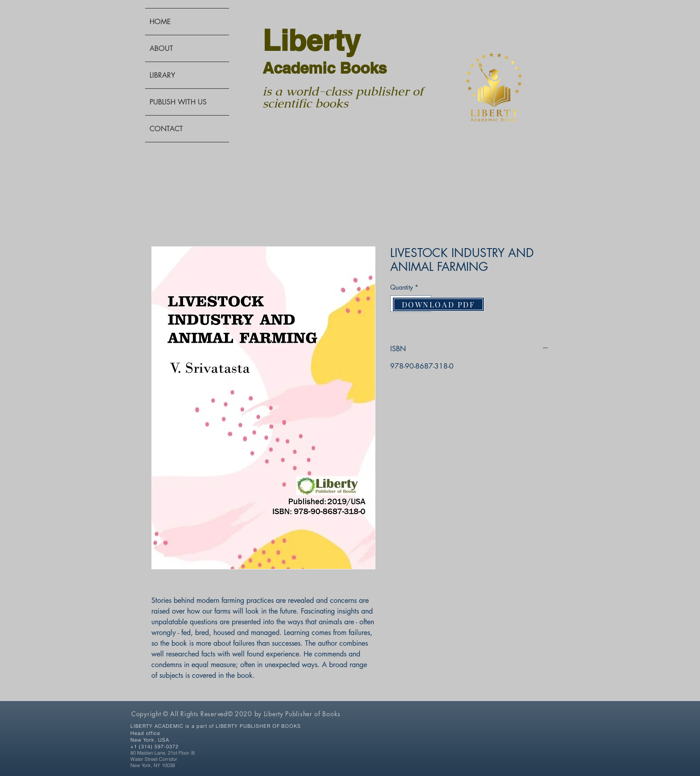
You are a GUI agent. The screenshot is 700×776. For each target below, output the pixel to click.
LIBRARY (162, 75)
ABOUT (161, 48)
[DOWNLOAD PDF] (438, 304)
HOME (160, 22)
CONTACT (166, 129)
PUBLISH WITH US (178, 102)
